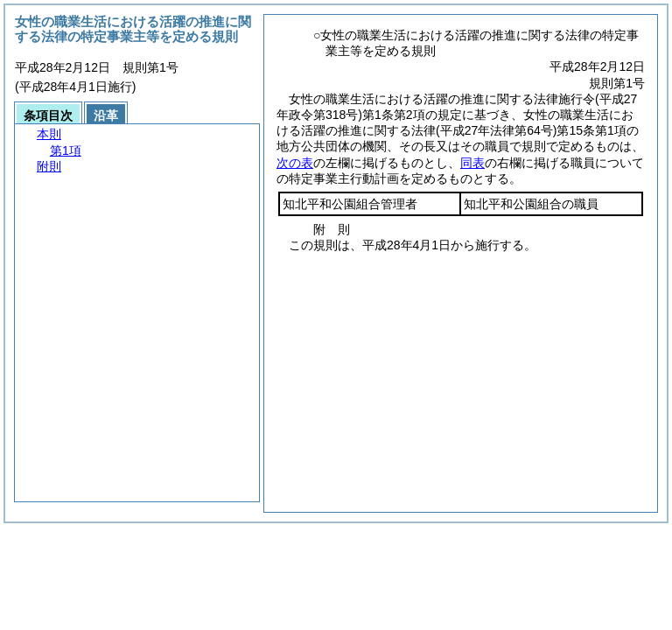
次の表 (295, 163)
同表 (472, 163)
